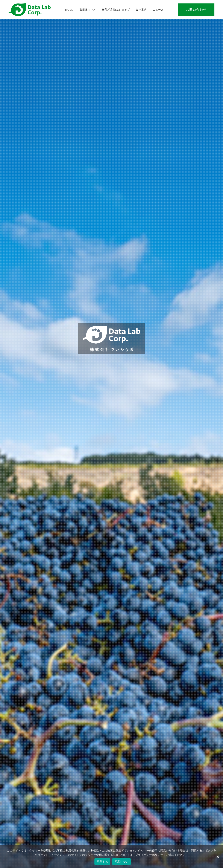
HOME (69, 10)
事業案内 (85, 10)
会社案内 (141, 10)
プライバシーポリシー (149, 855)
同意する (102, 862)
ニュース (158, 10)
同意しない (121, 862)
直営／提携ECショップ (116, 10)
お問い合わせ (196, 10)
